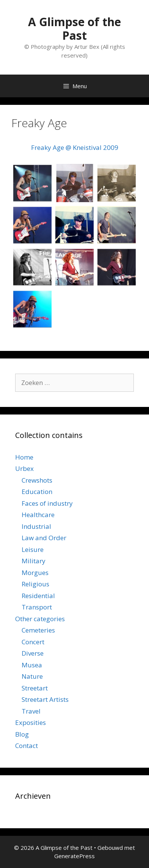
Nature (32, 676)
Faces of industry (47, 503)
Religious (35, 584)
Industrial (36, 526)
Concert (33, 642)
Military (34, 561)
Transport (37, 607)
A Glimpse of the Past (74, 29)
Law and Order (44, 538)
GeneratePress (74, 856)
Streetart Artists (45, 699)
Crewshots (37, 480)
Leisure (33, 549)
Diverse (33, 653)
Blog (22, 734)
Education (37, 492)
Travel (31, 711)
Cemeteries (38, 630)
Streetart (35, 688)
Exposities (31, 722)
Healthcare (38, 515)
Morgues (35, 573)
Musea (32, 665)
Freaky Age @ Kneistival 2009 (75, 147)
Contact (27, 746)
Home (24, 457)
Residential (38, 596)
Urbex (24, 468)
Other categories (40, 619)
